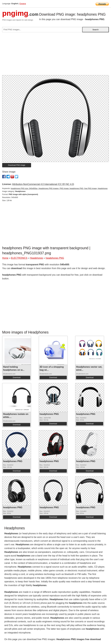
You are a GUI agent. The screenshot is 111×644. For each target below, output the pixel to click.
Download (17, 378)
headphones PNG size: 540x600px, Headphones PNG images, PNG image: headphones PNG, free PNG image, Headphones (59, 188)
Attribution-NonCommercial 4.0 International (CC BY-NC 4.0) (43, 184)
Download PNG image (17, 165)
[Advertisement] (55, 55)
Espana (23, 4)
